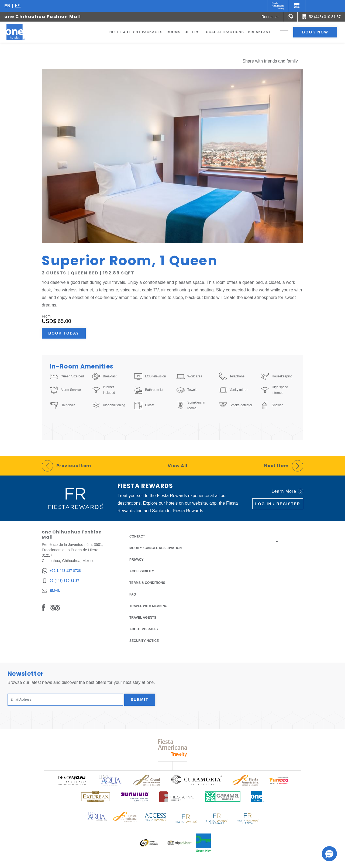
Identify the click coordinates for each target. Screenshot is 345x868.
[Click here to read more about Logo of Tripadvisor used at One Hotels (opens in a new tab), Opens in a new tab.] (180, 843)
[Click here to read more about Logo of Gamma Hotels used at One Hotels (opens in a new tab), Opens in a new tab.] (223, 797)
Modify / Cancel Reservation (156, 548)
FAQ (133, 594)
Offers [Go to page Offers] (192, 32)
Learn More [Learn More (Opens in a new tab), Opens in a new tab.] (287, 491)
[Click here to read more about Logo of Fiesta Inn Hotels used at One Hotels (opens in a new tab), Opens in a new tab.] (177, 797)
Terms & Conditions (147, 582)
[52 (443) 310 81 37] (61, 581)
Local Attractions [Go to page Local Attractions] (224, 32)
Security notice (144, 641)
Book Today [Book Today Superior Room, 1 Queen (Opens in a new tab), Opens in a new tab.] (64, 333)
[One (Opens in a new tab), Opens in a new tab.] (278, 6)
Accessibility (142, 571)
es (18, 6)
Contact (137, 536)
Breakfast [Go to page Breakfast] (259, 32)
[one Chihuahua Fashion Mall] (22, 32)
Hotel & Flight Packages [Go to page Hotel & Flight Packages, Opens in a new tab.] (136, 32)
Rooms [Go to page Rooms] (173, 32)
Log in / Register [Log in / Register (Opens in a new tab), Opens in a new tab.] (278, 504)
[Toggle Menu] (284, 32)
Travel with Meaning (148, 606)
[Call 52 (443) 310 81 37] (321, 17)
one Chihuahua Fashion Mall (43, 17)
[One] (297, 6)
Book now (315, 32)
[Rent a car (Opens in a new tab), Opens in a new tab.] (270, 17)
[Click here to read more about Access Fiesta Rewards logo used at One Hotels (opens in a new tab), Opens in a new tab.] (156, 816)
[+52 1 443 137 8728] (61, 571)
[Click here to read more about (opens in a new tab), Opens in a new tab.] (72, 780)
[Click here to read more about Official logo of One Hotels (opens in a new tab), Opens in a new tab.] (258, 797)
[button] (329, 854)
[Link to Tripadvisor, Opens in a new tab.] (55, 608)
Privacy (136, 559)
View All (178, 466)
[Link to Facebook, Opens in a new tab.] (43, 608)
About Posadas (144, 629)
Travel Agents (143, 618)
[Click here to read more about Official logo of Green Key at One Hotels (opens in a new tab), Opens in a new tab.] (203, 843)
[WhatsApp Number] (290, 17)
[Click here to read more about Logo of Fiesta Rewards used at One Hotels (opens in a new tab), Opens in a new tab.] (186, 818)
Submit (140, 700)
